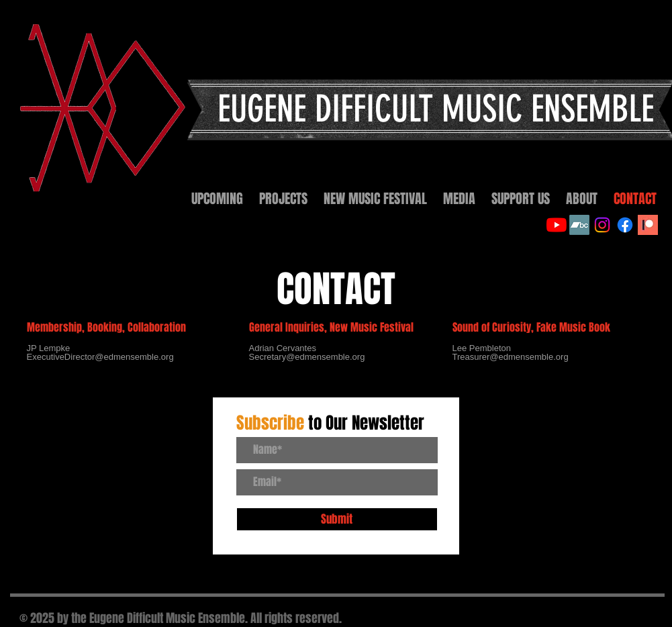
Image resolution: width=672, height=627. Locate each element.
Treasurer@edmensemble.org (511, 357)
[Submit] (337, 519)
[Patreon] (648, 225)
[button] (283, 199)
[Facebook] (625, 225)
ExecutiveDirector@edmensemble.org (100, 357)
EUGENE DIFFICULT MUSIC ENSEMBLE (436, 109)
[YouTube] (557, 225)
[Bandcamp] (579, 225)
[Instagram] (602, 225)
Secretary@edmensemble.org (307, 357)
